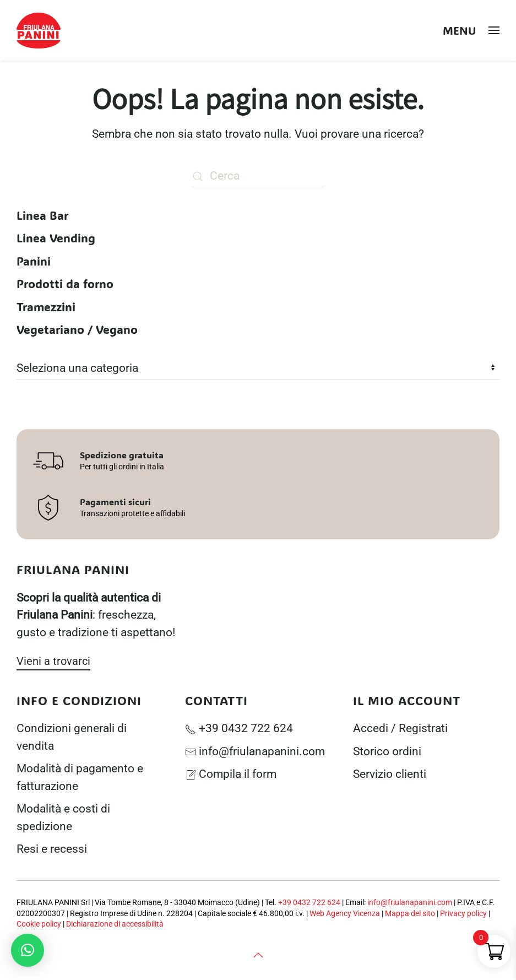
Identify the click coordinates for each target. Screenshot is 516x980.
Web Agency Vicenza (345, 913)
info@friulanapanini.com (255, 751)
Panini (34, 261)
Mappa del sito (410, 913)
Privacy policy (463, 913)
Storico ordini (387, 751)
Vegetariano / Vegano (77, 329)
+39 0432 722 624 (239, 728)
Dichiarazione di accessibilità (115, 924)
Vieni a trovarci (53, 661)
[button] (471, 30)
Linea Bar (42, 215)
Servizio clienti (390, 774)
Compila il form (231, 774)
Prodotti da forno (65, 283)
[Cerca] (258, 176)
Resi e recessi (52, 849)
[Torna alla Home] (40, 30)
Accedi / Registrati (400, 728)
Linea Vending (56, 238)
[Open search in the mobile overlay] (429, 31)
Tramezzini (46, 307)
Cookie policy (39, 924)
